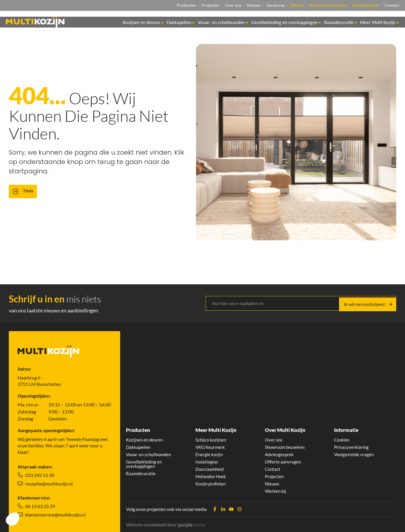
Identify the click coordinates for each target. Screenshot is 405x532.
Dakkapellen (181, 23)
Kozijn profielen (211, 483)
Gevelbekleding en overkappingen (286, 23)
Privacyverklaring (352, 445)
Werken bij (276, 491)
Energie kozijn (210, 453)
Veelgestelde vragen (354, 453)
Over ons (219, 5)
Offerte (290, 5)
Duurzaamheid (210, 468)
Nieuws (242, 5)
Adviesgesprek (363, 5)
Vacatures (266, 5)
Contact (392, 5)
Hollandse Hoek (212, 475)
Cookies (342, 437)
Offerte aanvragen (283, 460)
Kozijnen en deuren (143, 23)
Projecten (194, 5)
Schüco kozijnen (212, 437)
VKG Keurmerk (211, 445)
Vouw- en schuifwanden (223, 23)
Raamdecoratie (341, 23)
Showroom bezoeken (323, 5)
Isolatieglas (207, 460)
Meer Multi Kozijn (380, 23)
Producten (168, 5)
